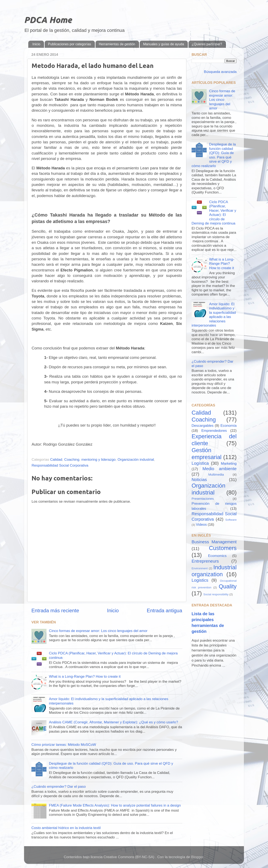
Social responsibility (216, 594)
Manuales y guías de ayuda (164, 44)
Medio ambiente (220, 469)
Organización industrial (136, 460)
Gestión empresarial (207, 454)
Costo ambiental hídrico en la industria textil (66, 828)
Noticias (199, 479)
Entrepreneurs (205, 561)
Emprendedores (214, 431)
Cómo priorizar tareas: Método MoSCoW (64, 745)
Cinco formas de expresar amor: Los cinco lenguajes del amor (98, 631)
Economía (229, 426)
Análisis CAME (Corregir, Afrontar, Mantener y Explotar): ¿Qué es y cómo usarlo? (114, 722)
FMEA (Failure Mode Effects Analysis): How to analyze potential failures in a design (115, 805)
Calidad (56, 460)
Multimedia (216, 474)
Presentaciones (203, 499)
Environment (200, 568)
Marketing (229, 464)
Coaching (72, 460)
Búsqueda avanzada (220, 72)
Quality (228, 586)
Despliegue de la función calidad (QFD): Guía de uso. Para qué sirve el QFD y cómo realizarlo (214, 155)
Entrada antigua (164, 610)
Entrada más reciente (55, 610)
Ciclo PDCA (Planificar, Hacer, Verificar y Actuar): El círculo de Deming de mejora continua (214, 213)
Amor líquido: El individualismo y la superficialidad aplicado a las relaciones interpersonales (214, 315)
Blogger (197, 857)
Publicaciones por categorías (69, 44)
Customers (223, 548)
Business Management (214, 542)
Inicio (36, 44)
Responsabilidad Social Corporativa (60, 465)
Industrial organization (214, 571)
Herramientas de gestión (117, 44)
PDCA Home (48, 20)
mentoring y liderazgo (99, 460)
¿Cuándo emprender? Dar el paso (59, 787)
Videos (201, 525)
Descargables (203, 426)
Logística (200, 463)
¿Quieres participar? (207, 44)
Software (231, 520)
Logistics (200, 580)
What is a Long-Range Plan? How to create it (85, 677)
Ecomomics (217, 556)
